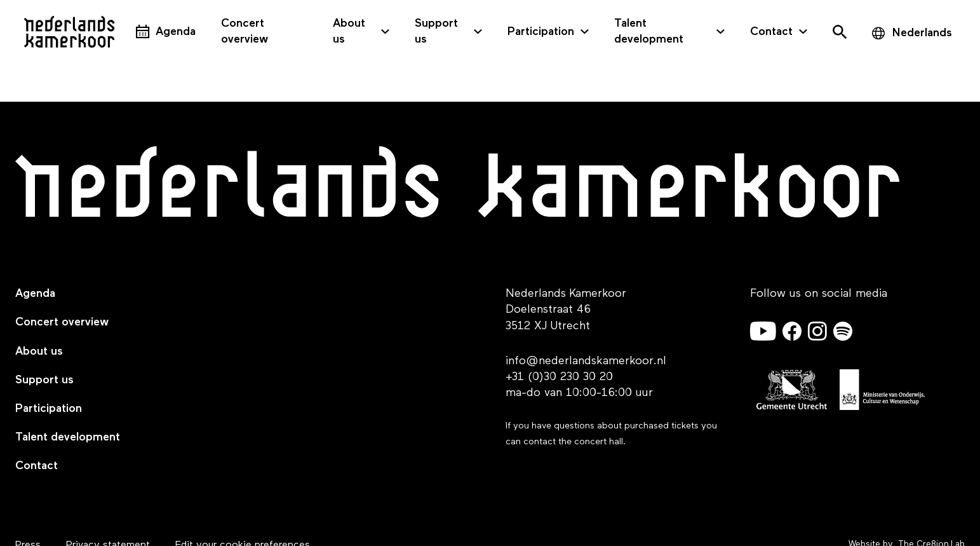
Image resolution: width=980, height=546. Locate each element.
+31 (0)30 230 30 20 (559, 377)
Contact (771, 32)
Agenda (176, 32)
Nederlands (922, 33)
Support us (436, 31)
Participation (541, 32)
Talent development (649, 31)
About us (349, 31)
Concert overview (245, 31)
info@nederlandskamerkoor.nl (586, 361)
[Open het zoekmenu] (840, 32)
